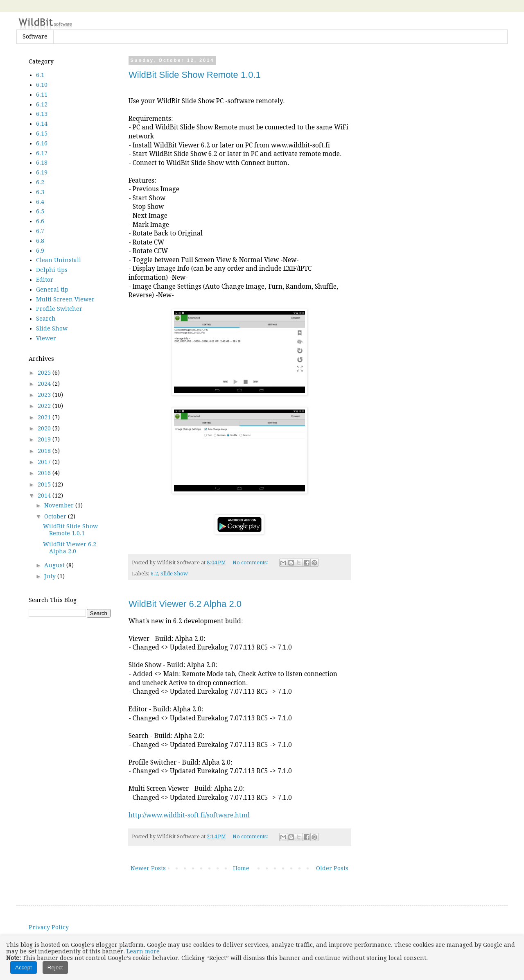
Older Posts (332, 868)
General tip (52, 290)
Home (241, 868)
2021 (45, 417)
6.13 (42, 114)
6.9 (40, 251)
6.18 (42, 163)
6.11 (42, 95)
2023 (45, 395)
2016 (45, 473)
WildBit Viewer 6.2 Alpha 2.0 (185, 604)
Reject (55, 968)
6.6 (40, 221)
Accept (24, 968)
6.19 (42, 172)
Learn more (143, 951)
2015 (45, 484)
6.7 (40, 231)
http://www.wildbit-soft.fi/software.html (189, 815)
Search (46, 319)
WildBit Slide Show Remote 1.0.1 (195, 75)
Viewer (46, 338)
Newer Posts (148, 868)
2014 (45, 496)
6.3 (40, 192)
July (51, 576)
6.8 (40, 241)
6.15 (42, 134)
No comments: (251, 562)
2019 (45, 439)
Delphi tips (52, 270)
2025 (45, 373)
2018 (45, 451)
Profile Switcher (59, 309)
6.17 (42, 153)
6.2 (154, 574)
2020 (45, 428)
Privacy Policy (49, 927)
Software (35, 36)
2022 (45, 406)
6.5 (40, 211)
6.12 (42, 104)
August (55, 565)
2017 (45, 462)
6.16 (42, 143)
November (60, 505)
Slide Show (174, 574)
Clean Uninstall (59, 260)
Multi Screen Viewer (65, 299)
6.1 (40, 75)
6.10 (42, 85)
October (56, 516)
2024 (45, 384)
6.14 (42, 124)
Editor (45, 280)
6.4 (40, 202)
